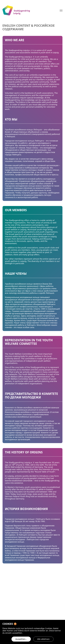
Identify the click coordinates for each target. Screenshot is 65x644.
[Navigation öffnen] (61, 10)
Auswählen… (21, 639)
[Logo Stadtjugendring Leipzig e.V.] (16, 10)
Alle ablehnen (43, 639)
